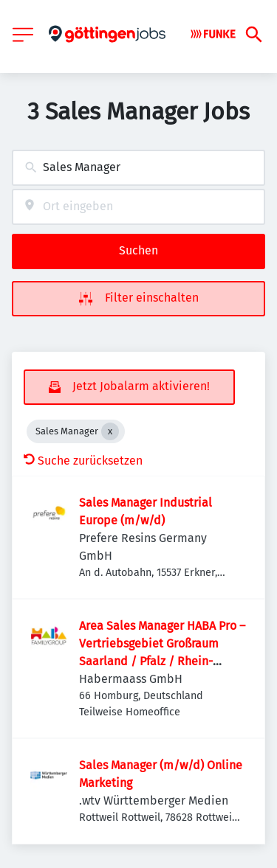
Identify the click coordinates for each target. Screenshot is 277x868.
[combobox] (138, 168)
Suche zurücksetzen (83, 461)
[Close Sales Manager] (110, 431)
